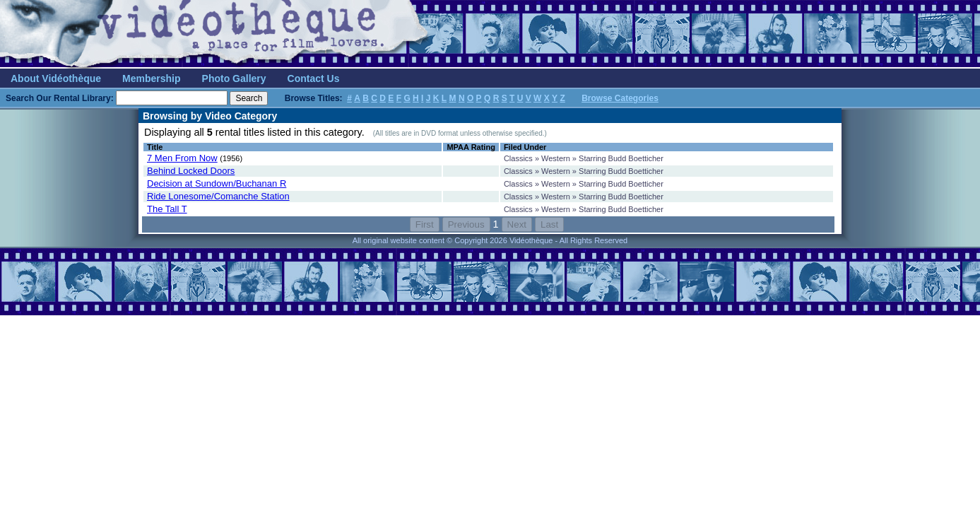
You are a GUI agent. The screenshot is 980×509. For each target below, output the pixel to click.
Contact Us (314, 78)
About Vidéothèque (56, 78)
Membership (151, 78)
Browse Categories (620, 98)
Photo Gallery (234, 78)
